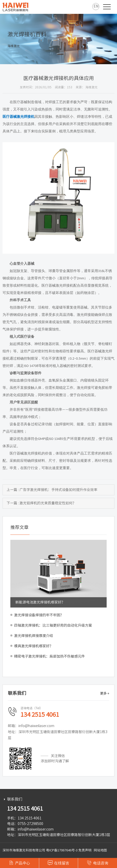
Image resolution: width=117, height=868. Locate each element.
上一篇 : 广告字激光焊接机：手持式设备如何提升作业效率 (52, 490)
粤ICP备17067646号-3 (62, 850)
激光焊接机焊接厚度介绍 (34, 636)
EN (96, 6)
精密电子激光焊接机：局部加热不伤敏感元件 (50, 656)
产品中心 (19, 863)
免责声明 (85, 850)
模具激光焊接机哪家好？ (34, 646)
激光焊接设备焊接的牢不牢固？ (39, 615)
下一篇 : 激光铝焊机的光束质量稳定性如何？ (41, 503)
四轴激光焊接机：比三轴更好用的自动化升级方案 (53, 625)
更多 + (105, 693)
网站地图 (100, 850)
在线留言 (58, 863)
